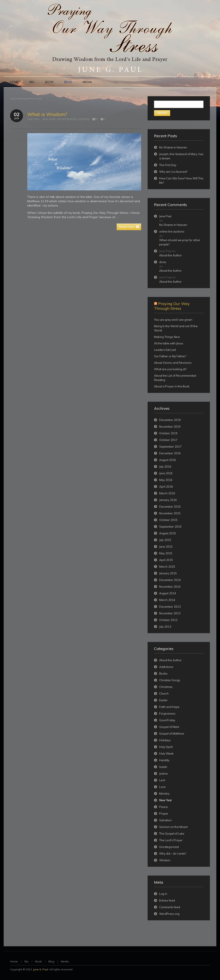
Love (162, 787)
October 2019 (168, 433)
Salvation (165, 820)
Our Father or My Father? (170, 356)
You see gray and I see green (173, 320)
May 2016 (166, 480)
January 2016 (168, 500)
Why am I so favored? (173, 172)
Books (163, 673)
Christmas (166, 687)
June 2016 (166, 473)
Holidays (165, 740)
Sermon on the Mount (173, 827)
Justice (163, 774)
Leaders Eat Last (165, 350)
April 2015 (166, 560)
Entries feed (167, 900)
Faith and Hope (169, 707)
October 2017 (168, 440)
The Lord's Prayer (171, 840)
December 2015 (170, 507)
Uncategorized (67, 119)
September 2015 (170, 527)
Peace (163, 807)
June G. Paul (41, 969)
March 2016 (167, 493)
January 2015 (168, 573)
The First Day (168, 165)
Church (164, 693)
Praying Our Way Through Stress (172, 306)
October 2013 (168, 620)
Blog (24, 98)
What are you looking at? (170, 369)
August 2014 (168, 593)
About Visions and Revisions (173, 363)
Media (65, 961)
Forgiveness (167, 713)
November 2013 (170, 613)
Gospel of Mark (169, 727)
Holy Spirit (166, 747)
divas (163, 262)
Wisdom (84, 119)
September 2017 (170, 447)
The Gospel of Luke (172, 834)
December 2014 (170, 580)
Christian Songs (170, 680)
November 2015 (170, 513)
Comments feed (170, 907)
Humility (164, 760)
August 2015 (168, 533)
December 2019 (170, 420)
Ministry (164, 794)
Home (14, 98)
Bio (27, 961)
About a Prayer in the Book (172, 386)
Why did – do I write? (173, 854)
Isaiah (163, 767)
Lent (162, 780)
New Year (36, 98)
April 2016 (166, 487)
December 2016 (170, 453)
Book (38, 961)
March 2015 (167, 567)
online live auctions (172, 231)
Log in (163, 894)
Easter (163, 700)
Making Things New (167, 337)
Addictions (166, 667)
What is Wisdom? (47, 114)
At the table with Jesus (169, 343)
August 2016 (168, 460)
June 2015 (166, 547)
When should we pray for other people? (180, 242)
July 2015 (165, 540)
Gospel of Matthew (172, 733)
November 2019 (170, 427)
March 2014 (167, 600)
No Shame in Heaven (173, 147)
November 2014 (170, 587)
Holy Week (166, 753)
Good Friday (167, 720)
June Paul (34, 119)
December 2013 (170, 607)
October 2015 (168, 520)
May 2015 (166, 553)
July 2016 (165, 467)
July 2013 (165, 627)
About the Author (170, 255)
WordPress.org (169, 914)
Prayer (164, 814)
